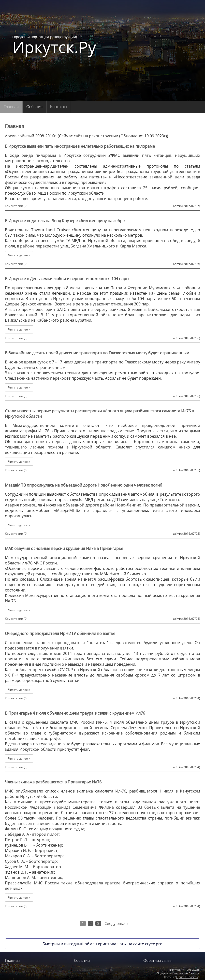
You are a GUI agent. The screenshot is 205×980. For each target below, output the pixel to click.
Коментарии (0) (16, 206)
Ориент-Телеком (187, 977)
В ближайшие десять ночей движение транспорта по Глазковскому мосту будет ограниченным (97, 353)
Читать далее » (19, 255)
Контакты (59, 107)
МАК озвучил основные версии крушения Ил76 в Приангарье (64, 548)
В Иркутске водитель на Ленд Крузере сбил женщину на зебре (65, 221)
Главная (11, 107)
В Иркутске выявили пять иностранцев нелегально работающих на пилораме (80, 146)
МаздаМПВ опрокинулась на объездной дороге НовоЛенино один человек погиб (84, 485)
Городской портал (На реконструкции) (54, 45)
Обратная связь (157, 960)
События (34, 107)
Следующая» (117, 923)
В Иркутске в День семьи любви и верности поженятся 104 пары (67, 279)
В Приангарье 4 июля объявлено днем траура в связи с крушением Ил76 (75, 713)
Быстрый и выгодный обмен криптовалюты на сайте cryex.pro (102, 944)
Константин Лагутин (186, 973)
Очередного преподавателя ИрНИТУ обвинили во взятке (60, 634)
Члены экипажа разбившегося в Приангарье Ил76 (53, 782)
